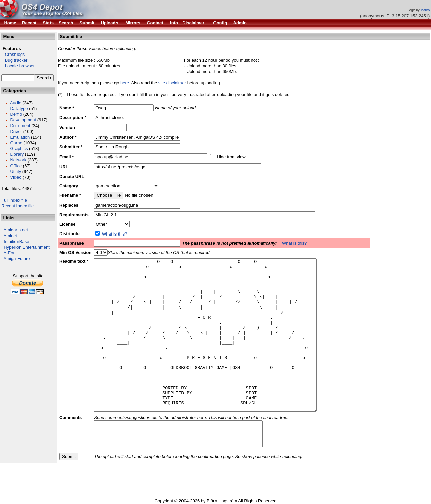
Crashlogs (13, 54)
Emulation (20, 137)
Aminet (10, 236)
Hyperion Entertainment (27, 247)
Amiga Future (17, 259)
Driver (16, 131)
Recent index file (18, 206)
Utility (15, 171)
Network (18, 160)
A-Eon (10, 253)
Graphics (19, 149)
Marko (425, 10)
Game (16, 143)
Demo (16, 114)
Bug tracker (14, 60)
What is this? (114, 234)
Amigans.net (16, 230)
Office (16, 166)
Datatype (19, 109)
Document (20, 126)
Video (16, 177)
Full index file (14, 200)
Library (17, 154)
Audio (16, 103)
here (125, 83)
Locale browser (18, 66)
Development (23, 120)
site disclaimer (172, 83)
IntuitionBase (16, 241)
